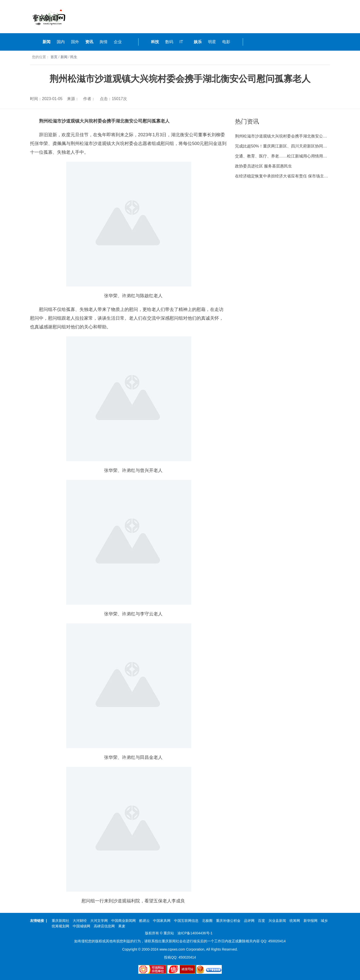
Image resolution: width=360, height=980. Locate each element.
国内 (61, 42)
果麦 (122, 926)
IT (181, 42)
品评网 (249, 921)
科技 (155, 42)
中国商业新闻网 (123, 921)
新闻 (46, 42)
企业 (118, 42)
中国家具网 (162, 921)
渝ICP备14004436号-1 (195, 933)
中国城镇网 (81, 926)
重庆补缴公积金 (228, 921)
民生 (74, 57)
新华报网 (310, 921)
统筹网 (295, 921)
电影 (226, 42)
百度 (261, 921)
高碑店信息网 (104, 926)
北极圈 (207, 921)
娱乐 (198, 42)
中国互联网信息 (186, 921)
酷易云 (144, 921)
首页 (54, 57)
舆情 (103, 42)
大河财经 (80, 921)
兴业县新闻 (277, 921)
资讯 (89, 42)
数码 (169, 42)
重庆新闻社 (60, 921)
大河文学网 (99, 921)
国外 (75, 42)
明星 (212, 42)
